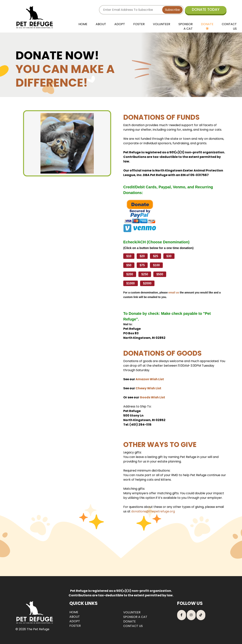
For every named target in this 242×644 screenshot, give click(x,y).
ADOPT (120, 24)
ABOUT (101, 24)
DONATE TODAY (206, 10)
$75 (142, 265)
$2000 (147, 283)
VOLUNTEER (162, 24)
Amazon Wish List (150, 379)
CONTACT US (229, 26)
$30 (169, 256)
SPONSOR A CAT (186, 26)
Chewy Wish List (148, 388)
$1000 (131, 283)
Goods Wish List (152, 397)
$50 (129, 265)
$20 (142, 256)
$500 (160, 274)
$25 (156, 256)
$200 (130, 274)
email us (174, 293)
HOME (83, 24)
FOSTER (139, 24)
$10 (129, 256)
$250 (145, 274)
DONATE (207, 24)
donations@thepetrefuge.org (153, 511)
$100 (156, 265)
